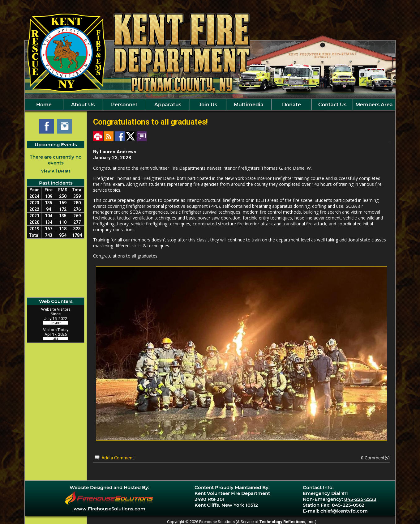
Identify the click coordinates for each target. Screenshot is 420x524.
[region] (210, 104)
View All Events (56, 171)
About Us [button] (83, 105)
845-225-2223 (360, 499)
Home (44, 105)
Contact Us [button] (332, 105)
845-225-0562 (348, 505)
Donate (291, 105)
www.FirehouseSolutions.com (109, 509)
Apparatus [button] (168, 105)
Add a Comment (118, 458)
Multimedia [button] (249, 105)
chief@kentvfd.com (344, 511)
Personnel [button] (124, 105)
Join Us (208, 105)
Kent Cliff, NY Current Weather (56, 268)
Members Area (374, 105)
